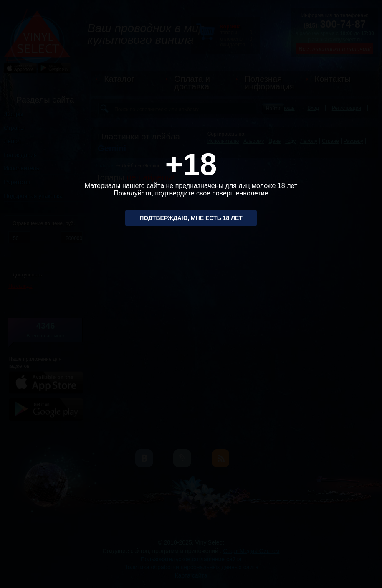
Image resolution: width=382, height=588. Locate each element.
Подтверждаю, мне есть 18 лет (191, 218)
